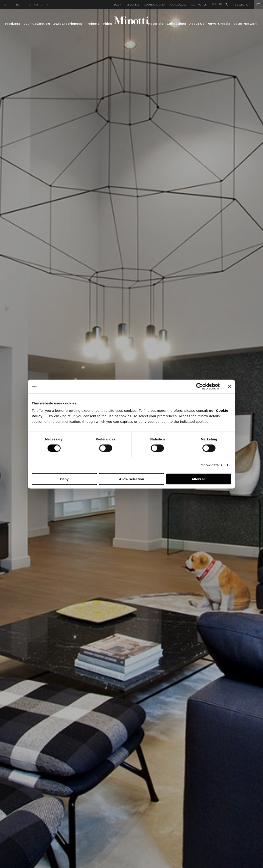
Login (118, 5)
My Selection (248, 5)
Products (13, 24)
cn (36, 5)
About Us (197, 24)
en (6, 5)
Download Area (155, 5)
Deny (64, 479)
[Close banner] (230, 387)
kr (49, 5)
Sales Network (246, 24)
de (18, 5)
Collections (176, 24)
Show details (212, 465)
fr (24, 5)
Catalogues (178, 5)
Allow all (199, 479)
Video (108, 24)
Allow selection (131, 479)
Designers (133, 5)
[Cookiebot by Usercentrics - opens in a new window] (200, 387)
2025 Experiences (68, 24)
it (12, 5)
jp (43, 5)
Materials (156, 24)
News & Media (219, 24)
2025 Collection (37, 24)
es (30, 5)
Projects (93, 24)
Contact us (199, 5)
